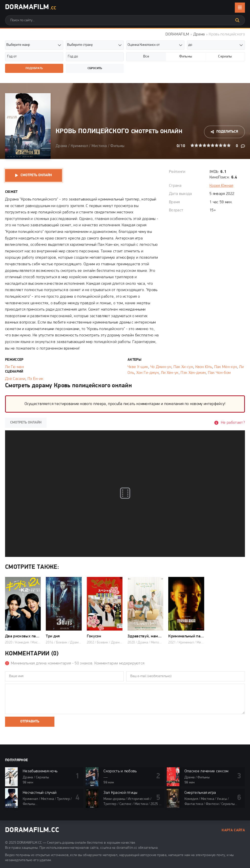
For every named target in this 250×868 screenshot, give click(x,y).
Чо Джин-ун (161, 367)
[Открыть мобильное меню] (240, 8)
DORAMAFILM (177, 34)
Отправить (30, 722)
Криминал (80, 146)
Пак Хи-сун (183, 367)
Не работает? (233, 423)
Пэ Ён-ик (36, 379)
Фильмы (117, 146)
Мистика (99, 146)
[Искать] (237, 20)
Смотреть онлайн (36, 175)
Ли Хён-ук (170, 373)
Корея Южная (221, 186)
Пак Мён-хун (226, 367)
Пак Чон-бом (219, 373)
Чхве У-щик (138, 367)
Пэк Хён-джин (193, 373)
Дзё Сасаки (15, 379)
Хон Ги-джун (148, 373)
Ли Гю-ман (14, 367)
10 (229, 145)
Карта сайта (233, 830)
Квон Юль (204, 367)
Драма (199, 34)
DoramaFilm (31, 8)
